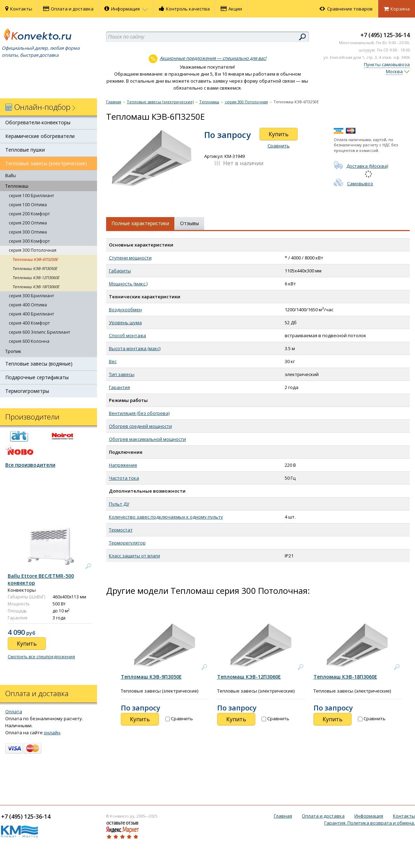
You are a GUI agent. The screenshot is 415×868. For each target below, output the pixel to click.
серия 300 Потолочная (33, 250)
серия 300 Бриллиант (31, 296)
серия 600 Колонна (29, 341)
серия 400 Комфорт (29, 323)
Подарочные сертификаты (37, 377)
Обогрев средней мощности (140, 426)
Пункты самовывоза (387, 64)
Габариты (120, 271)
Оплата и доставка (68, 9)
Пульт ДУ (119, 504)
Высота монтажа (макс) (135, 348)
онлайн (52, 732)
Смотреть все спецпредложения (41, 657)
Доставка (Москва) (361, 166)
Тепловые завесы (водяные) (39, 364)
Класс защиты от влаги (134, 556)
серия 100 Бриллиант (31, 196)
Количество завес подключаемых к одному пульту (166, 517)
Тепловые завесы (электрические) (46, 163)
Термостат (121, 530)
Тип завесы (122, 374)
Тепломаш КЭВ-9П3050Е (35, 268)
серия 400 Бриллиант (31, 314)
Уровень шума (125, 322)
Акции (231, 9)
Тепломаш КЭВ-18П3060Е (36, 287)
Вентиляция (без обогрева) (139, 413)
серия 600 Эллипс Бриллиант (39, 332)
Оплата (14, 711)
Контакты (19, 9)
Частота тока (124, 478)
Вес (113, 361)
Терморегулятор (127, 543)
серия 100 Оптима (28, 205)
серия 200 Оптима (28, 223)
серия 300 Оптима (28, 232)
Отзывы (189, 223)
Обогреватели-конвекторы (38, 122)
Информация (126, 9)
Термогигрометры (27, 391)
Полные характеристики (140, 223)
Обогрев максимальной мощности (147, 439)
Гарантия (119, 387)
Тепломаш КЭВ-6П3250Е (35, 259)
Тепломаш (17, 186)
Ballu (11, 175)
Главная (114, 102)
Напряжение (123, 465)
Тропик (13, 351)
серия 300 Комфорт (29, 241)
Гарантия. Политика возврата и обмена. (370, 823)
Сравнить (279, 146)
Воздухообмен (125, 310)
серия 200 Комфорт (29, 214)
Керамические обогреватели (40, 136)
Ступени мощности (130, 258)
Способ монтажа (127, 335)
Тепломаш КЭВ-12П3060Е (36, 277)
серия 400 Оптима (28, 305)
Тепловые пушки (25, 150)
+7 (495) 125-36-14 (385, 35)
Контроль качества (184, 9)
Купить (279, 134)
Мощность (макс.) (128, 284)
